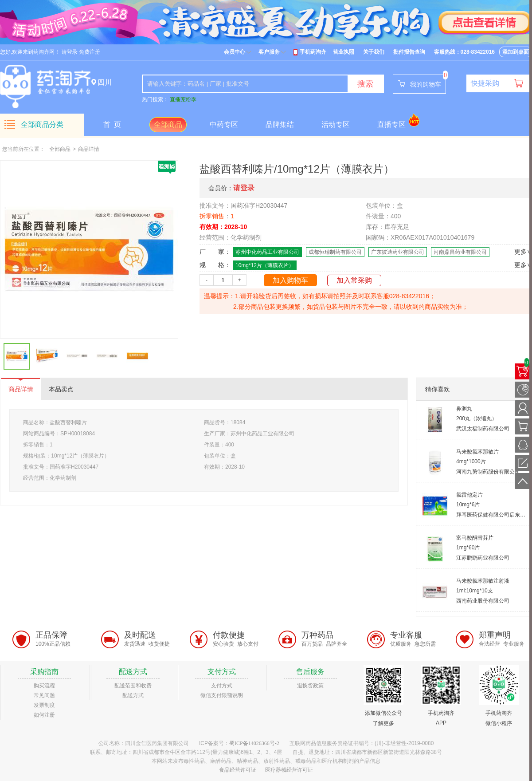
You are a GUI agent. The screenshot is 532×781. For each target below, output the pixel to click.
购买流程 (44, 686)
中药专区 (224, 124)
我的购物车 (426, 84)
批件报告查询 (409, 52)
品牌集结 (280, 124)
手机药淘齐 (313, 52)
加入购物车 (290, 280)
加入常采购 (354, 280)
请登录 (70, 52)
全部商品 (168, 124)
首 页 (112, 124)
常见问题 (44, 695)
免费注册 (90, 52)
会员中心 (235, 52)
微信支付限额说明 (222, 695)
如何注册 (44, 715)
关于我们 (374, 52)
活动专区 (336, 124)
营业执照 (344, 52)
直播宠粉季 (183, 99)
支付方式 (222, 686)
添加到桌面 (516, 52)
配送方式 (133, 695)
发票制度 (44, 705)
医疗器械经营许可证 (289, 770)
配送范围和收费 (133, 686)
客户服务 (269, 52)
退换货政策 (310, 686)
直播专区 (391, 124)
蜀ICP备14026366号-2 (254, 743)
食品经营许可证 (238, 770)
